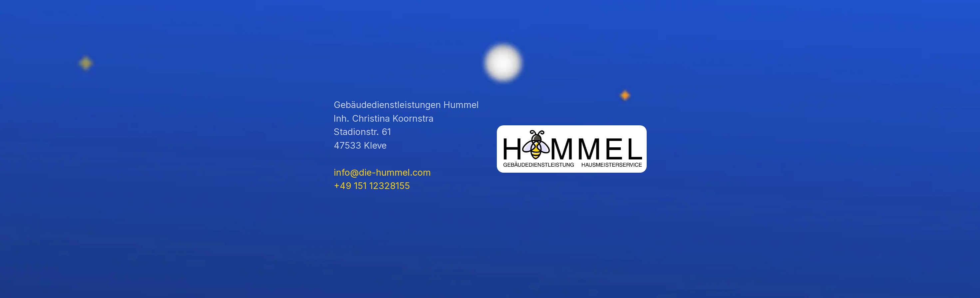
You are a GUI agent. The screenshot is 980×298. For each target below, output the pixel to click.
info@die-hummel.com (382, 172)
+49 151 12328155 (372, 186)
